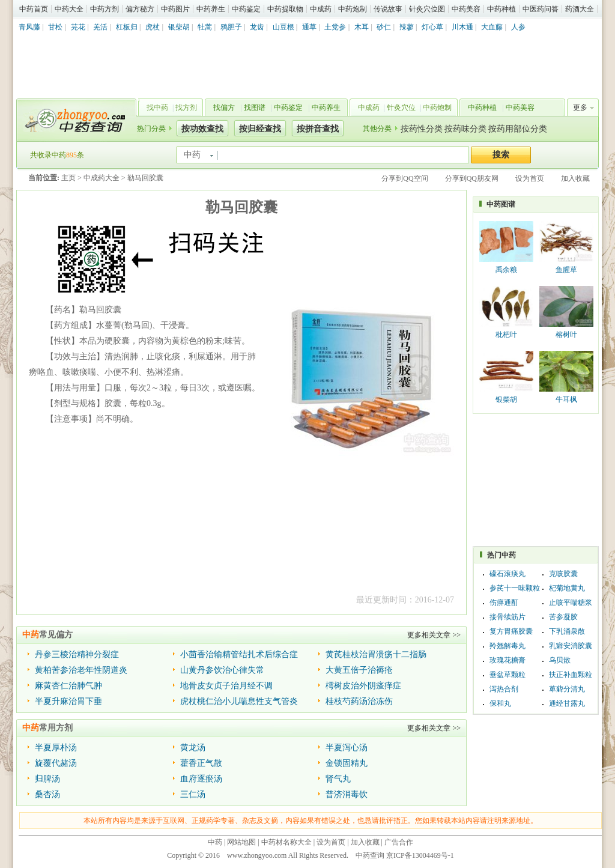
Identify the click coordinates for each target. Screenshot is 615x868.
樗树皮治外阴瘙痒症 (363, 686)
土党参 (335, 27)
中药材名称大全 (286, 842)
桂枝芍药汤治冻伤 (359, 701)
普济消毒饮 (347, 794)
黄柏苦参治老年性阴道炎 (81, 670)
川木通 (462, 27)
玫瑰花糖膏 (507, 660)
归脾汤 (47, 779)
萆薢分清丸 (567, 689)
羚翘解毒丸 (507, 646)
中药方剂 (105, 9)
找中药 (157, 108)
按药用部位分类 (518, 129)
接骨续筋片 (507, 617)
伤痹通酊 (504, 602)
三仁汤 (193, 794)
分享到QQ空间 (404, 178)
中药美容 (466, 9)
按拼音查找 (318, 129)
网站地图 (241, 842)
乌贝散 (560, 660)
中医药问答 (541, 9)
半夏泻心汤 (347, 748)
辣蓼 (407, 27)
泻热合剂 (504, 689)
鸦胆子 (231, 27)
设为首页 (530, 178)
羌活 (100, 27)
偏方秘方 (140, 9)
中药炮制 (353, 9)
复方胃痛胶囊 (511, 631)
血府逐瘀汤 (201, 779)
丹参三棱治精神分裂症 (77, 654)
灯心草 (432, 27)
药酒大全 (580, 9)
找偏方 (224, 108)
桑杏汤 (47, 794)
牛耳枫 (566, 399)
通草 (309, 27)
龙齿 (257, 27)
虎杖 (153, 27)
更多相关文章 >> (434, 635)
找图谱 (255, 108)
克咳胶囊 (563, 574)
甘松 (55, 27)
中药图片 (175, 9)
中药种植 (501, 9)
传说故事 (388, 9)
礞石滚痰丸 (507, 574)
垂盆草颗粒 (507, 675)
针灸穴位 (401, 108)
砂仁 (384, 27)
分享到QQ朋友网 (472, 178)
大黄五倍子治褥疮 (359, 670)
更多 (580, 108)
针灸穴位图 (427, 9)
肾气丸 (338, 779)
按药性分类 (422, 129)
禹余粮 (506, 270)
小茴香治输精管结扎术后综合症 (239, 654)
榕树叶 (566, 335)
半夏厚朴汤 (56, 748)
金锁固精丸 (347, 763)
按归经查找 (260, 129)
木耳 (362, 27)
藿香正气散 (201, 763)
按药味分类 (465, 129)
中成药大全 (101, 178)
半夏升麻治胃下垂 (68, 701)
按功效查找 (202, 129)
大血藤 (492, 27)
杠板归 (127, 27)
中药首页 (34, 9)
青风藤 (29, 27)
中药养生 (211, 9)
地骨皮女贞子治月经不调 (226, 686)
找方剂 (186, 108)
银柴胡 (179, 27)
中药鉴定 (246, 9)
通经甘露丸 (567, 703)
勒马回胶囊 (145, 178)
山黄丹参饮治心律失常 (222, 670)
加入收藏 (575, 178)
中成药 (321, 9)
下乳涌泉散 (567, 631)
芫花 (78, 27)
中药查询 (74, 120)
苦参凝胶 (563, 617)
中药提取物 (285, 9)
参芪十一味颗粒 (515, 588)
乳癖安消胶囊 (571, 646)
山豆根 (283, 27)
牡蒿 (205, 27)
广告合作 (399, 842)
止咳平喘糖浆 (571, 602)
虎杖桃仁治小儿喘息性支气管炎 (239, 701)
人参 (518, 27)
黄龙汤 (193, 748)
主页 (68, 178)
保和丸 (500, 703)
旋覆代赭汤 (56, 763)
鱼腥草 (566, 270)
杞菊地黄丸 (567, 588)
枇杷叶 (506, 335)
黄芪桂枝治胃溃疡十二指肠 (376, 654)
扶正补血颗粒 (571, 675)
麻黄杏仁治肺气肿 (68, 686)
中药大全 (69, 9)
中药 (215, 842)
